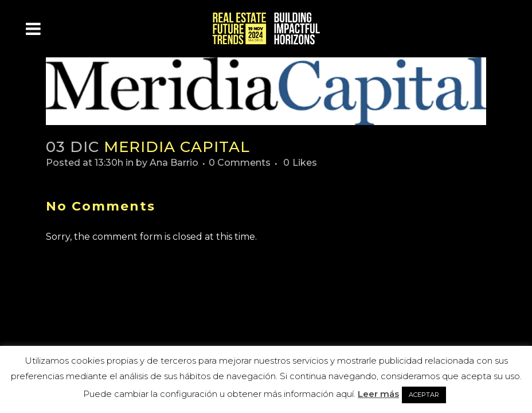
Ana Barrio (174, 163)
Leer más (378, 394)
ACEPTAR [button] (424, 395)
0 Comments (240, 163)
